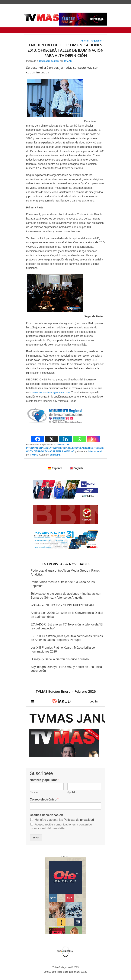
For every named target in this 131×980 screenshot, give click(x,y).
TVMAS (68, 61)
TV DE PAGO (37, 451)
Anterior (84, 41)
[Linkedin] (65, 439)
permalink (55, 455)
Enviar (36, 838)
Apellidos (72, 792)
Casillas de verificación (46, 815)
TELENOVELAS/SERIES (81, 448)
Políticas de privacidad (79, 820)
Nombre (34, 792)
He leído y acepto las (64, 820)
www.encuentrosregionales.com (51, 392)
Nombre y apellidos (45, 780)
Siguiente (98, 41)
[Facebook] (38, 439)
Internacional (95, 451)
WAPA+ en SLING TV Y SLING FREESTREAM (62, 605)
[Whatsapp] (79, 439)
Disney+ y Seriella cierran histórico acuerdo (60, 659)
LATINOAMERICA (58, 448)
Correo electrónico (44, 799)
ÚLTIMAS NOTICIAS (64, 451)
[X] (52, 439)
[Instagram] (93, 439)
